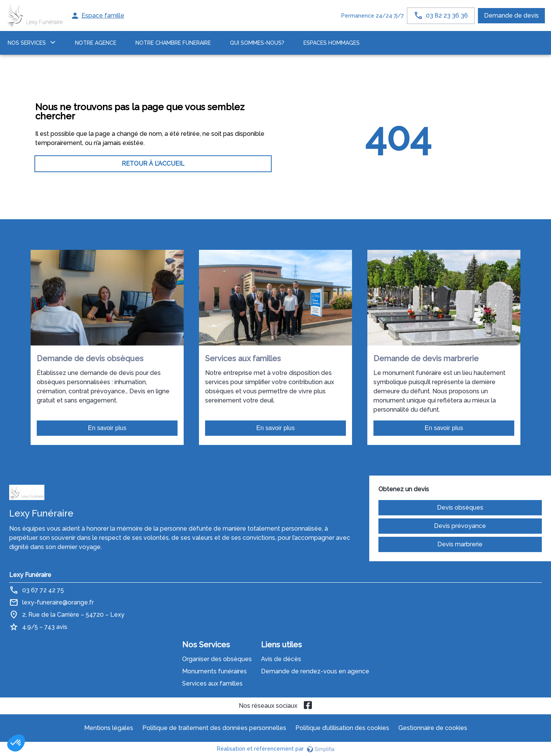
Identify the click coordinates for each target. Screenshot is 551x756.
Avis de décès (281, 659)
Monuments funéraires (214, 671)
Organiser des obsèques (217, 659)
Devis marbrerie (460, 544)
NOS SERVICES (27, 43)
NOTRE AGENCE (96, 43)
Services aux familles (212, 683)
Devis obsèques (460, 508)
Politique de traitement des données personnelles (214, 728)
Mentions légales (109, 728)
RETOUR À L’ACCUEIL (153, 164)
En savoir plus (107, 428)
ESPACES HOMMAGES (332, 43)
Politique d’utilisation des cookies (342, 728)
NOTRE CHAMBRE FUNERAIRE (173, 43)
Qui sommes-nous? (257, 43)
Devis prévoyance (460, 526)
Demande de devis (511, 15)
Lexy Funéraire (30, 575)
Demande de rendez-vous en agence (315, 671)
